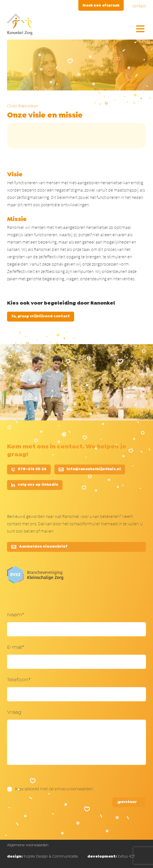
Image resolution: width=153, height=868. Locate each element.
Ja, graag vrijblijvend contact (41, 316)
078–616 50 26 (29, 469)
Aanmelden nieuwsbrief (39, 547)
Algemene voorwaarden (28, 845)
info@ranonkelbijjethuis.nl (90, 469)
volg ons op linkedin (35, 485)
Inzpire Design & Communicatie (42, 857)
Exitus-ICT (111, 857)
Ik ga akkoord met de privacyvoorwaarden (54, 789)
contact (139, 6)
